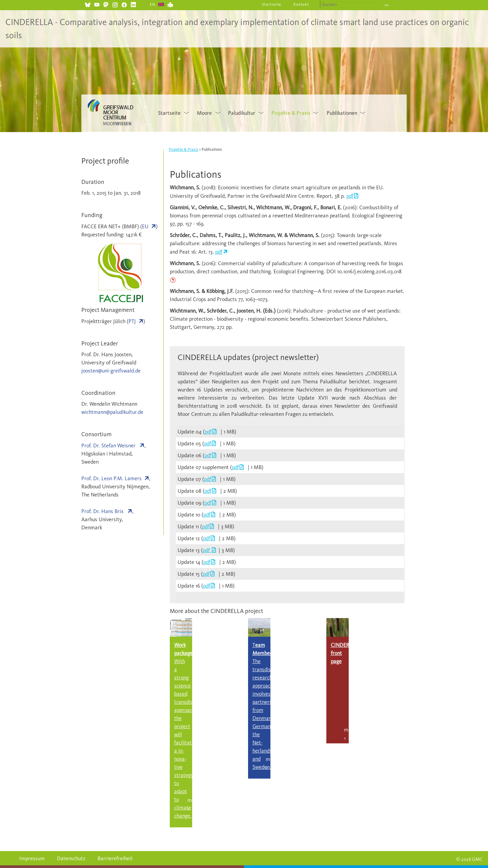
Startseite (272, 4)
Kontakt (301, 4)
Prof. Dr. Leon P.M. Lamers (111, 478)
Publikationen (342, 113)
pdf (350, 196)
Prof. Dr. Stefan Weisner (109, 446)
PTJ (132, 321)
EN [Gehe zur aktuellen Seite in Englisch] (153, 4)
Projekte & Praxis (291, 113)
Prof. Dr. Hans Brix (103, 511)
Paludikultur (242, 113)
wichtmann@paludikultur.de (112, 412)
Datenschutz (71, 858)
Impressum (32, 858)
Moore (204, 113)
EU (145, 226)
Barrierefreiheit (115, 858)
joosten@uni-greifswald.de (111, 371)
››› (387, 5)
